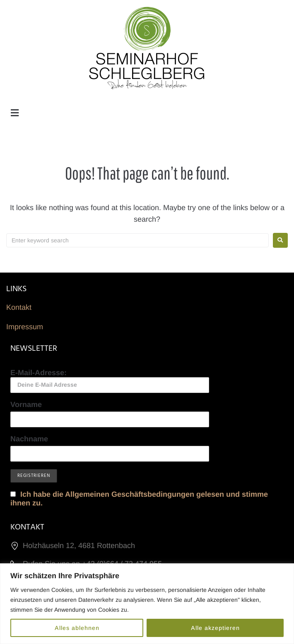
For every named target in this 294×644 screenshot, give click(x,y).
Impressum (25, 327)
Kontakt (19, 307)
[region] (147, 604)
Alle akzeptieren (215, 628)
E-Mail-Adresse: (110, 381)
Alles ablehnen (77, 628)
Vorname (26, 405)
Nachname (29, 439)
